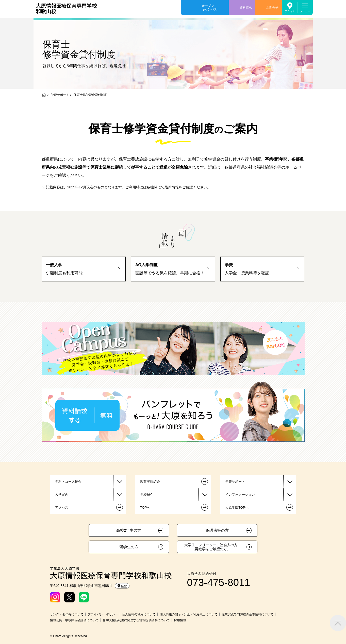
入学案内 (62, 495)
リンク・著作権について (67, 614)
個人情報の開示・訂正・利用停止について (189, 614)
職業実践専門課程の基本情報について (248, 614)
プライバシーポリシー (103, 614)
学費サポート (60, 95)
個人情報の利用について (139, 614)
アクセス (290, 11)
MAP (122, 586)
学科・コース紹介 (68, 482)
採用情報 (180, 620)
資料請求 (246, 8)
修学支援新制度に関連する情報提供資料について (136, 620)
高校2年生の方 (129, 530)
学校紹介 (147, 495)
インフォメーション (240, 495)
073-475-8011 (219, 582)
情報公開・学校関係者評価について (74, 620)
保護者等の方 (217, 530)
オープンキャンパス (209, 8)
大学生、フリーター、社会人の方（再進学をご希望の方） (211, 547)
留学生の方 (129, 547)
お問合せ (272, 8)
